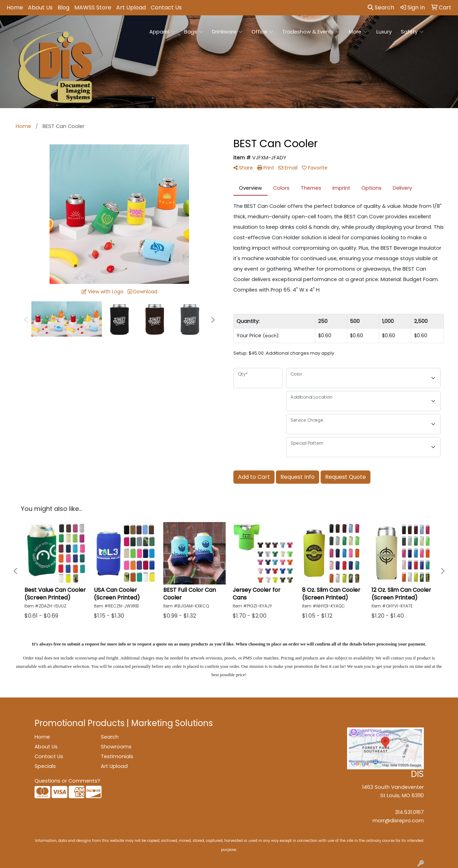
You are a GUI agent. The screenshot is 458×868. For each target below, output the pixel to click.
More (358, 32)
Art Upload (131, 7)
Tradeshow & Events (311, 32)
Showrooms (116, 747)
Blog (63, 7)
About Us (40, 7)
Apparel (162, 32)
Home (15, 7)
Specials (45, 766)
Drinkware (227, 32)
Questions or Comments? (67, 781)
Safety (412, 32)
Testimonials (117, 756)
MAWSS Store (93, 7)
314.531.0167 (409, 812)
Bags (194, 32)
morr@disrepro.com (398, 821)
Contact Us (166, 7)
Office (262, 32)
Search (381, 7)
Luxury (384, 32)
